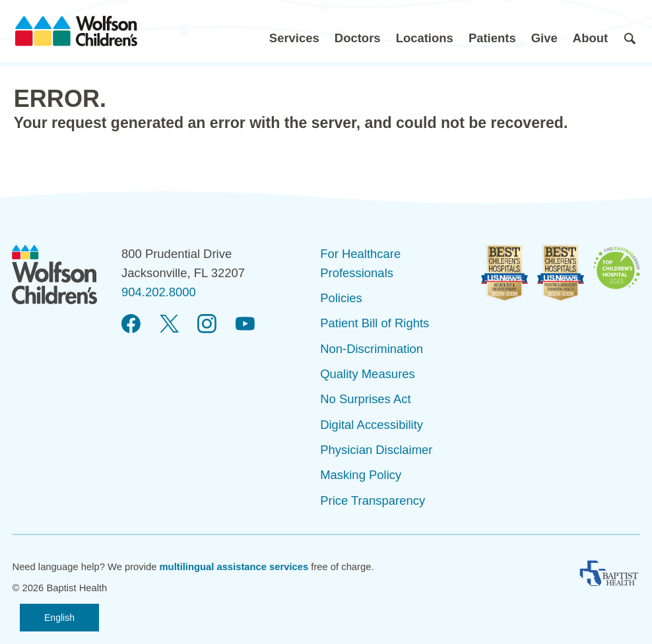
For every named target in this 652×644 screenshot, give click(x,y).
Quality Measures (368, 374)
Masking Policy (361, 475)
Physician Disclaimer (376, 450)
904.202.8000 (159, 292)
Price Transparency (373, 500)
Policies (341, 298)
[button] (294, 31)
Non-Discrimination (372, 349)
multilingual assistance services (234, 567)
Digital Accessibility (372, 425)
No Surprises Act (365, 399)
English (59, 618)
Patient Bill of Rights (375, 323)
